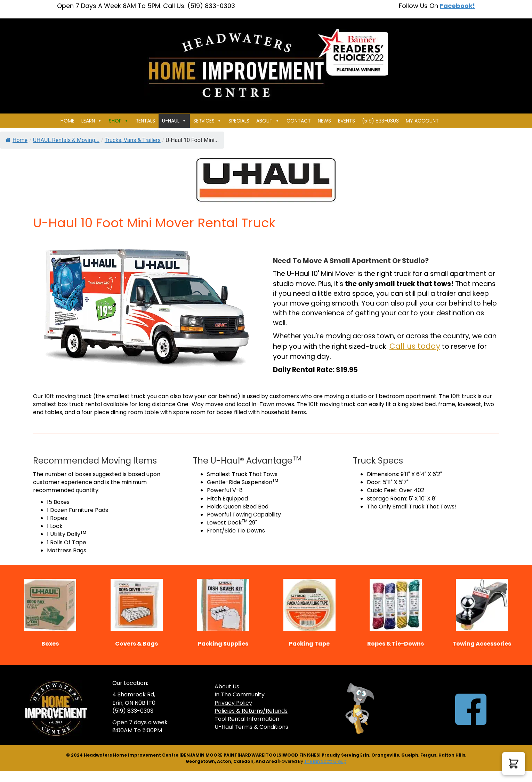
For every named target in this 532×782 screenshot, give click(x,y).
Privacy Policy (233, 703)
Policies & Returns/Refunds (251, 711)
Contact (299, 121)
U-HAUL (174, 121)
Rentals (145, 121)
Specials (239, 121)
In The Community (240, 694)
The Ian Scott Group (325, 761)
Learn (92, 121)
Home (67, 121)
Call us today (415, 346)
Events (346, 121)
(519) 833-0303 (380, 121)
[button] (514, 764)
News (324, 121)
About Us (227, 686)
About (268, 121)
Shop (119, 121)
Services (207, 121)
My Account (422, 121)
